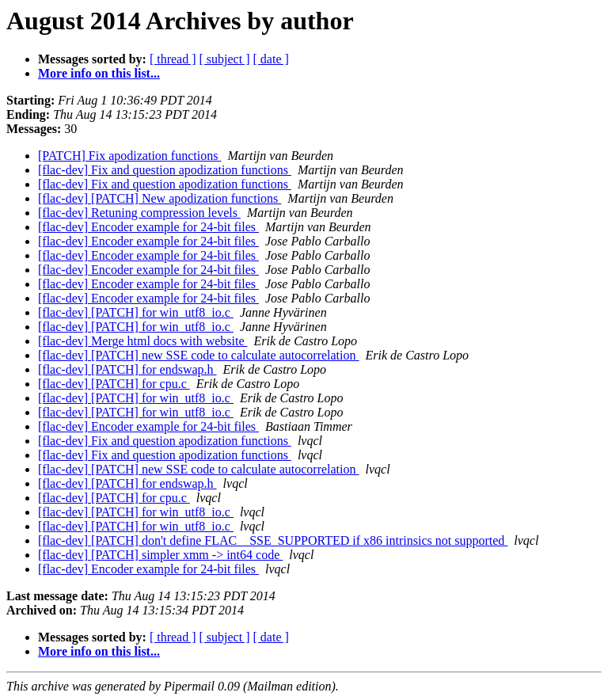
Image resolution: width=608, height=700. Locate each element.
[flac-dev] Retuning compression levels (139, 213)
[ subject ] (225, 59)
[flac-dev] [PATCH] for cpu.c (114, 384)
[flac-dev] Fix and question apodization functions (165, 170)
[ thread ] (173, 59)
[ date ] (271, 59)
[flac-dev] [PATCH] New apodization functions (160, 198)
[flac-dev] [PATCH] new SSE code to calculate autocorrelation (199, 355)
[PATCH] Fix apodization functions (129, 156)
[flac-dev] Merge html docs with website (143, 341)
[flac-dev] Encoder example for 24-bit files (148, 227)
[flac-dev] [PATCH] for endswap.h (127, 369)
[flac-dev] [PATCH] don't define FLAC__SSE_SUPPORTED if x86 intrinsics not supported (273, 540)
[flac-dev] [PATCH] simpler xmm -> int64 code (160, 555)
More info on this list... (99, 73)
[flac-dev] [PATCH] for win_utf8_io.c (136, 312)
